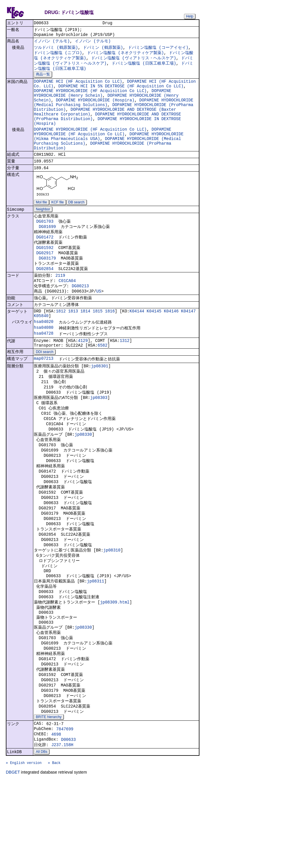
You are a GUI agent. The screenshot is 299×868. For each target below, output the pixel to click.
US (99, 323)
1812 (61, 345)
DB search (77, 224)
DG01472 (45, 262)
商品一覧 (43, 80)
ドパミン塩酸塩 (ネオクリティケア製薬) (125, 56)
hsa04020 (44, 357)
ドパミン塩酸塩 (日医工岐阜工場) (144, 68)
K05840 (41, 350)
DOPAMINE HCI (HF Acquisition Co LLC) (78, 88)
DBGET (13, 860)
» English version (24, 849)
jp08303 (99, 441)
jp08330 (83, 482)
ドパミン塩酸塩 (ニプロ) (58, 56)
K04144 (137, 345)
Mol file (41, 224)
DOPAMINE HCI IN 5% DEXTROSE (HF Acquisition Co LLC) (121, 93)
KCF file (58, 224)
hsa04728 (44, 370)
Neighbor (43, 231)
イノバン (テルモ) (52, 43)
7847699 (65, 811)
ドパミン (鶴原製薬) (103, 50)
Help (190, 16)
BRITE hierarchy (49, 797)
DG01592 (45, 273)
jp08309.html (115, 669)
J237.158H (62, 829)
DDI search (45, 391)
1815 (98, 345)
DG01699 (47, 250)
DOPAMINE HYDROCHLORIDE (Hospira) (95, 110)
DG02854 (45, 297)
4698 (56, 817)
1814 (85, 345)
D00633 (68, 823)
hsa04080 (44, 363)
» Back (54, 849)
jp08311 (96, 645)
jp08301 (100, 406)
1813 (73, 345)
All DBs (42, 837)
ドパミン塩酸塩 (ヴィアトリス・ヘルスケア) (134, 62)
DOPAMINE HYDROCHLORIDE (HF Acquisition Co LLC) (90, 99)
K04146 (171, 345)
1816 (110, 345)
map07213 (44, 398)
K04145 (154, 345)
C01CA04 (67, 311)
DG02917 (45, 279)
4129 (83, 378)
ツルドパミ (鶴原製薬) (56, 50)
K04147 (188, 345)
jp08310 (112, 610)
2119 (60, 304)
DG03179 (47, 285)
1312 (125, 378)
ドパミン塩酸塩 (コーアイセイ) (158, 50)
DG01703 (45, 244)
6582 (102, 383)
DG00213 (80, 317)
